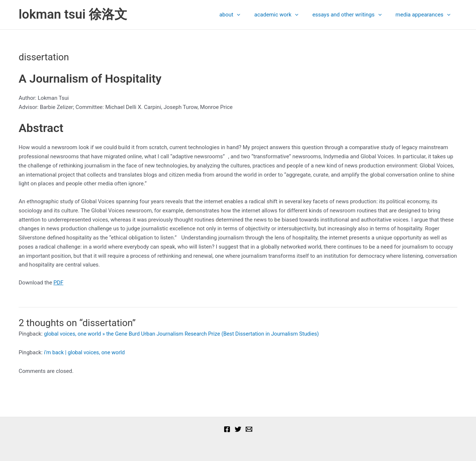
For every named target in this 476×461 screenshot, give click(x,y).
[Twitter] (238, 429)
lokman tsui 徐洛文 (73, 14)
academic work (284, 15)
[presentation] (247, 15)
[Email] (249, 429)
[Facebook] (227, 429)
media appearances (424, 15)
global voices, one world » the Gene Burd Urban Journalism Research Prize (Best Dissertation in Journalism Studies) (184, 334)
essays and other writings (352, 15)
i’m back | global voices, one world (85, 352)
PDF (58, 283)
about (240, 15)
